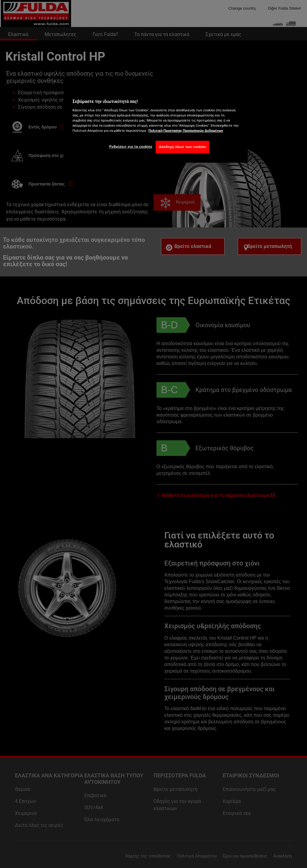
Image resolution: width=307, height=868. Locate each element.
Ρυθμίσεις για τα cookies (131, 146)
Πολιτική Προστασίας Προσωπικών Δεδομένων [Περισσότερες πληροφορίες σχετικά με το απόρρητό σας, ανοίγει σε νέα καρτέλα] (186, 131)
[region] (156, 125)
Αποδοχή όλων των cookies (182, 147)
